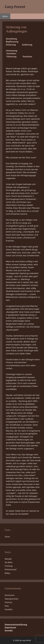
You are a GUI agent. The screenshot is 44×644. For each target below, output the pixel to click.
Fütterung (11, 57)
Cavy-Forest (15, 7)
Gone (7, 537)
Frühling (9, 566)
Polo (7, 606)
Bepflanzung (12, 42)
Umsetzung (12, 51)
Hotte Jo (8, 602)
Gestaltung (11, 39)
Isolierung (27, 45)
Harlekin (9, 609)
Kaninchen (10, 595)
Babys (8, 573)
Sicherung (11, 45)
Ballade (8, 559)
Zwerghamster (12, 599)
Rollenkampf (11, 569)
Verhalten (11, 54)
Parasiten (27, 57)
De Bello (9, 562)
